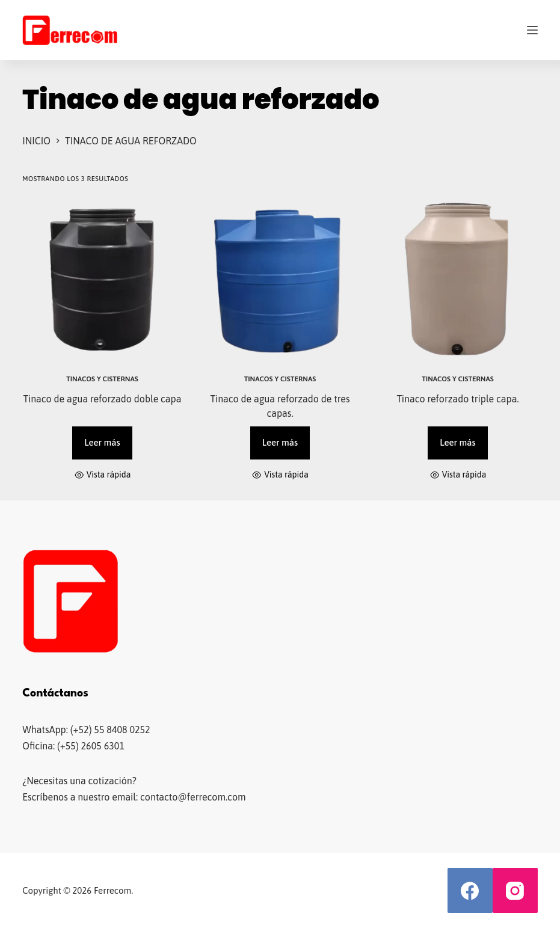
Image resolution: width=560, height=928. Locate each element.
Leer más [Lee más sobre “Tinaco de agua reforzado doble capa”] (102, 442)
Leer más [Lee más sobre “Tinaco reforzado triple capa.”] (457, 442)
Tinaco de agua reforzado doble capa (102, 399)
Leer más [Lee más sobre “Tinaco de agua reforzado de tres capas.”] (280, 442)
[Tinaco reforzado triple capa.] (458, 279)
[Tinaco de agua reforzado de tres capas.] (280, 279)
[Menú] (532, 30)
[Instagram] (515, 890)
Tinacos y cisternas (102, 379)
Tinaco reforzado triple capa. (457, 399)
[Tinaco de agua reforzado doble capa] (102, 279)
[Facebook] (470, 890)
